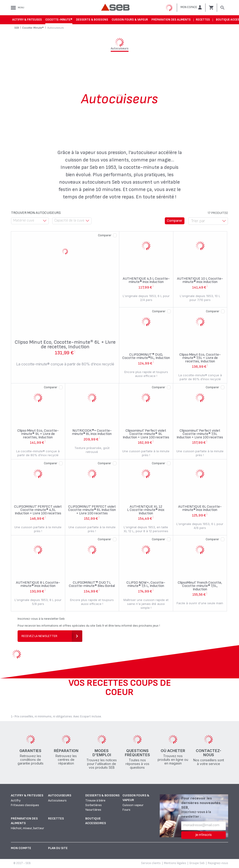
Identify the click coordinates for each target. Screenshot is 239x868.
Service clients (151, 863)
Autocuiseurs (60, 795)
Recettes (203, 20)
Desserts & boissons (92, 20)
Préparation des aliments (171, 20)
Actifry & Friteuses (27, 20)
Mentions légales (175, 863)
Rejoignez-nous (218, 863)
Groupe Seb (197, 863)
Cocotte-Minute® (59, 20)
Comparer (105, 235)
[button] (191, 7)
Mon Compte (21, 848)
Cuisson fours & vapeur (130, 20)
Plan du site (58, 848)
